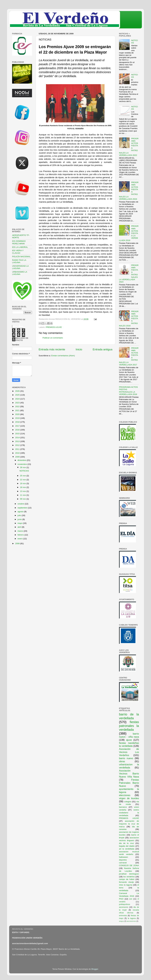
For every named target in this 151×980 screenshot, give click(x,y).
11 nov (23, 495)
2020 (18, 414)
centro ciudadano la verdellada (129, 813)
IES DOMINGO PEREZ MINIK (19, 242)
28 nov (23, 467)
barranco (123, 807)
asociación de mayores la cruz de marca (129, 824)
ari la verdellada (127, 849)
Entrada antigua (103, 349)
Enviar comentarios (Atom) (63, 356)
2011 (18, 449)
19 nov (23, 483)
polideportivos (125, 904)
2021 (18, 410)
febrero (21, 535)
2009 (18, 457)
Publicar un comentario (53, 338)
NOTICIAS (24, 471)
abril (20, 527)
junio (20, 519)
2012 (18, 445)
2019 (18, 418)
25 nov (23, 476)
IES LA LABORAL (20, 247)
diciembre (22, 460)
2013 (18, 441)
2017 (18, 426)
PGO (121, 899)
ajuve (129, 740)
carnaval (123, 863)
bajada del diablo (127, 846)
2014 (18, 438)
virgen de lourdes (129, 798)
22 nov (23, 480)
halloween (123, 857)
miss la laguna (126, 885)
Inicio (79, 349)
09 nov (23, 499)
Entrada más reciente (52, 349)
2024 (18, 399)
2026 (18, 391)
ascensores (124, 907)
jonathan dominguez (129, 874)
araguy (121, 921)
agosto (21, 512)
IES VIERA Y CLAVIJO (18, 252)
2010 (18, 453)
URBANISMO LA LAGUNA (20, 273)
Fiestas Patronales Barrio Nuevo (129, 783)
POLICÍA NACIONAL (21, 257)
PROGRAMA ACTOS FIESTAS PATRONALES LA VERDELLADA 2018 (128, 391)
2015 (18, 434)
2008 (18, 543)
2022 (18, 406)
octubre (21, 504)
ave (131, 899)
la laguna (132, 918)
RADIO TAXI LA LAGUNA (19, 261)
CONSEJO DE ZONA (129, 865)
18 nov (23, 487)
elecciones (125, 795)
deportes (123, 860)
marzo (21, 531)
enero (20, 539)
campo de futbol (127, 879)
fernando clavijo (126, 882)
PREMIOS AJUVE (54, 327)
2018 (18, 422)
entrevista (123, 916)
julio (20, 515)
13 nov (23, 491)
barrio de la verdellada (129, 716)
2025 (18, 395)
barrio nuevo (126, 758)
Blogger (95, 969)
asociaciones (131, 921)
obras (122, 761)
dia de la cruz (126, 843)
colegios (128, 802)
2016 (18, 430)
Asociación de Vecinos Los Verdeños (129, 752)
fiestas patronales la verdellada (129, 726)
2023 (18, 403)
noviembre (22, 464)
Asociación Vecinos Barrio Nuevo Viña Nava (129, 774)
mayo (20, 523)
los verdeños (129, 877)
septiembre (23, 508)
